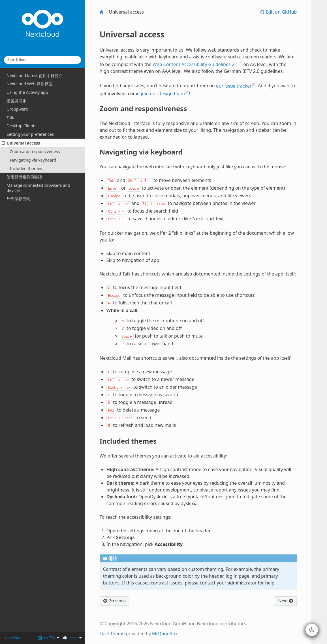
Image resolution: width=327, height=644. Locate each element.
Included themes (26, 169)
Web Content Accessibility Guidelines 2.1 (195, 64)
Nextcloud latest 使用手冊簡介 (34, 76)
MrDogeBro (164, 634)
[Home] (102, 12)
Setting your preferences (30, 134)
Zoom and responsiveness (35, 152)
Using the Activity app (27, 92)
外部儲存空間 (18, 199)
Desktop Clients (21, 126)
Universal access (21, 143)
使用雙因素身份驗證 (24, 177)
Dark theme (112, 634)
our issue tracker (234, 86)
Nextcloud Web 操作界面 (29, 84)
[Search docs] (42, 60)
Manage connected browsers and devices (38, 188)
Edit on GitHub (281, 12)
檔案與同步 (16, 101)
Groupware (17, 109)
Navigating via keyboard (33, 160)
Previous (115, 601)
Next (286, 601)
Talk (10, 117)
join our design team (163, 94)
